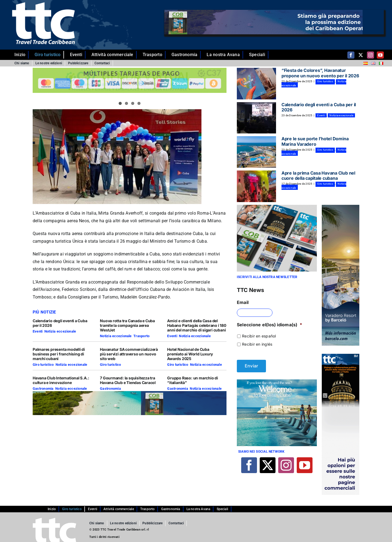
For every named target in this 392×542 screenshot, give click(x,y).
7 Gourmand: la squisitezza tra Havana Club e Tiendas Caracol (128, 380)
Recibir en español (259, 336)
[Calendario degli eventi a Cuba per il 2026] (256, 118)
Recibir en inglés (257, 344)
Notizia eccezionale (60, 331)
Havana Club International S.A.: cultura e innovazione (61, 380)
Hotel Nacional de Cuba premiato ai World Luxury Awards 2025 (190, 354)
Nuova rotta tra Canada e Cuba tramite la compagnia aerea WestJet (127, 325)
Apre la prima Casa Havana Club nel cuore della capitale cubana (318, 176)
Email (243, 302)
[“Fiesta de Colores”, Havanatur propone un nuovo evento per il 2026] (256, 84)
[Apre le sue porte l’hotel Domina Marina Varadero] (256, 152)
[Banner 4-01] (277, 382)
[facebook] (351, 55)
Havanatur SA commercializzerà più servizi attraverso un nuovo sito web (129, 354)
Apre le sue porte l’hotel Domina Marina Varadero (315, 141)
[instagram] (370, 55)
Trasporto (141, 336)
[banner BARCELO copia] (341, 207)
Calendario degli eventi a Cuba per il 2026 (60, 323)
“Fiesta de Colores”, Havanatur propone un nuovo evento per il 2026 (320, 73)
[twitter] (361, 55)
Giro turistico (43, 365)
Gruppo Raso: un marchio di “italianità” (193, 380)
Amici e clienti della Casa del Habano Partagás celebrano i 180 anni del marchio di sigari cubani (197, 325)
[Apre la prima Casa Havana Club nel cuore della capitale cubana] (256, 186)
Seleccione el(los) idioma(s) (269, 325)
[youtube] (380, 55)
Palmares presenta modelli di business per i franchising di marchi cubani (59, 354)
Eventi (38, 331)
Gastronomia (43, 389)
